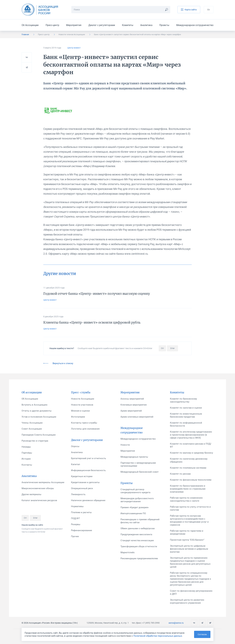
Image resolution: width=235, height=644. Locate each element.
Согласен (202, 634)
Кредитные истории (82, 476)
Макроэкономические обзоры (38, 488)
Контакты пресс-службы (84, 423)
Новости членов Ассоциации (72, 34)
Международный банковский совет (140, 472)
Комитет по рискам (180, 474)
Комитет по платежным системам (188, 468)
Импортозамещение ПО (133, 513)
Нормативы (77, 506)
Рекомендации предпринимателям (139, 558)
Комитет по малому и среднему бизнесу (191, 453)
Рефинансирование (82, 530)
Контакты (27, 465)
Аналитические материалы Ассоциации (43, 482)
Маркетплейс (128, 552)
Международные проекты (134, 457)
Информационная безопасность (88, 470)
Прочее (75, 536)
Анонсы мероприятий (132, 399)
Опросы (75, 446)
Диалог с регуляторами (102, 25)
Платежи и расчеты (81, 512)
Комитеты (128, 25)
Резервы (76, 524)
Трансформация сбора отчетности (139, 546)
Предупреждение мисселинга (136, 534)
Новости (125, 445)
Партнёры (27, 453)
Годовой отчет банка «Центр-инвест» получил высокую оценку (97, 294)
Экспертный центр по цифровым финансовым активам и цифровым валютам (189, 549)
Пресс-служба (81, 392)
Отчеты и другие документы (37, 411)
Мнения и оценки (80, 411)
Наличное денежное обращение (88, 500)
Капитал (76, 464)
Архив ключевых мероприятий (137, 417)
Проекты (164, 25)
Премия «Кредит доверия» (135, 507)
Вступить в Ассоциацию (34, 405)
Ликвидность (78, 494)
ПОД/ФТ (75, 518)
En (209, 10)
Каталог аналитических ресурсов (39, 500)
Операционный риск (82, 488)
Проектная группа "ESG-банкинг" (187, 540)
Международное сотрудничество (195, 25)
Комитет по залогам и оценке (186, 408)
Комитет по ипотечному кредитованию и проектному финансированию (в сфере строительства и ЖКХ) (191, 435)
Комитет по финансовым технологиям (191, 480)
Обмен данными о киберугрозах (138, 528)
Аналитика (146, 25)
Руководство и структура (35, 441)
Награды (26, 447)
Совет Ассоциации (32, 429)
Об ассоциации (32, 392)
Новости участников (82, 405)
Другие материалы (31, 494)
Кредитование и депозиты (85, 482)
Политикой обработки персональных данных (158, 636)
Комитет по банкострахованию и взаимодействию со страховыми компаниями (188, 489)
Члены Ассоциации (32, 423)
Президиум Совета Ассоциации (39, 435)
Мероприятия (74, 25)
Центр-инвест (74, 48)
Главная (25, 34)
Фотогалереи (78, 417)
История (26, 459)
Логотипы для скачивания (85, 429)
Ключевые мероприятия (134, 405)
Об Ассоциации (30, 25)
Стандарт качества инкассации (137, 540)
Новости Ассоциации (83, 399)
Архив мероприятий (131, 411)
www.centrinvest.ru (136, 254)
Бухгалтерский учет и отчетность (88, 458)
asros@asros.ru (176, 623)
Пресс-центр (52, 25)
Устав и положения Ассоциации (39, 417)
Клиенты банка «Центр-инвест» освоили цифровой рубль (92, 322)
